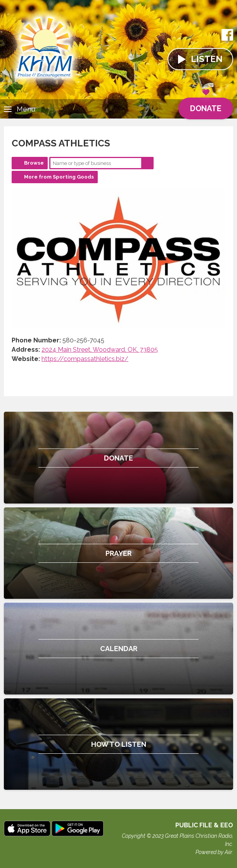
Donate (206, 105)
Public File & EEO (204, 825)
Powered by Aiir (214, 852)
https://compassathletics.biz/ (85, 359)
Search (147, 163)
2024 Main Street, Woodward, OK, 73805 (100, 350)
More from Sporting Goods (59, 177)
